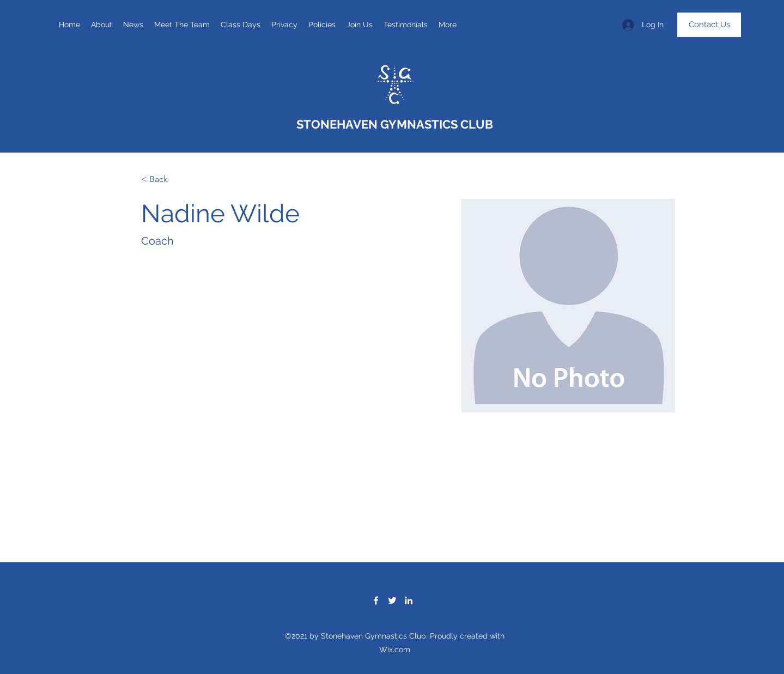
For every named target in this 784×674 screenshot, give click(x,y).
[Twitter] (392, 600)
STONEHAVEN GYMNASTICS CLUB (395, 124)
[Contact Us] (709, 25)
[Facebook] (376, 600)
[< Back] (163, 180)
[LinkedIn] (409, 600)
